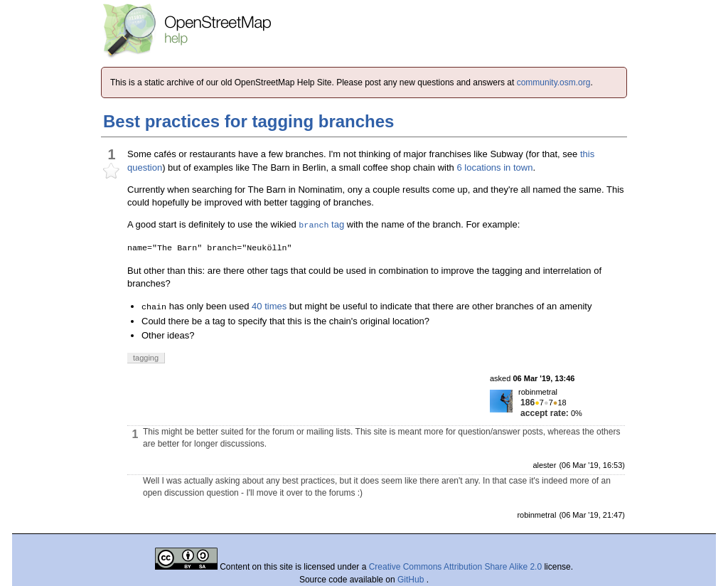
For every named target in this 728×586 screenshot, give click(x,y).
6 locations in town (494, 167)
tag (321, 224)
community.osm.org (554, 82)
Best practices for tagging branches (248, 121)
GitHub (412, 580)
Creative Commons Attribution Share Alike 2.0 (455, 567)
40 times (269, 306)
